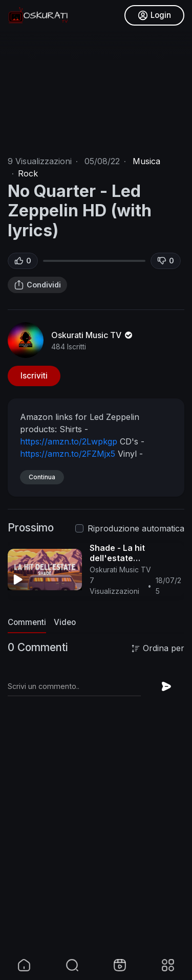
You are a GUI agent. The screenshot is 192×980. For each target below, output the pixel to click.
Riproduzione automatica (136, 528)
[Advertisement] (96, 853)
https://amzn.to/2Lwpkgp (69, 441)
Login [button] (154, 15)
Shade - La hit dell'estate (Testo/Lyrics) (118, 558)
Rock (28, 173)
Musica (146, 161)
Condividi (37, 285)
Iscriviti (34, 376)
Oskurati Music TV (93, 335)
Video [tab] (65, 622)
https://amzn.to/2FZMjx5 (68, 454)
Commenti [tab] (27, 622)
